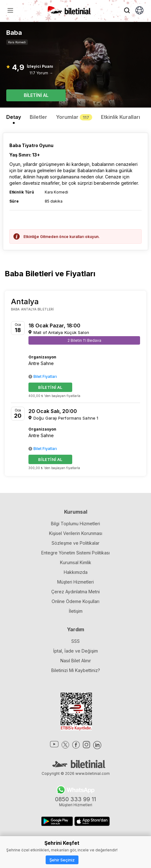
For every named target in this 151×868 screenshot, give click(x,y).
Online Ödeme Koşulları (75, 601)
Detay (14, 117)
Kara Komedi (17, 42)
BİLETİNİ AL (36, 95)
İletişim (76, 611)
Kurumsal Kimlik (76, 562)
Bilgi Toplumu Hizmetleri (75, 524)
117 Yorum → (41, 73)
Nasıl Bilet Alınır (76, 661)
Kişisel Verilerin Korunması (76, 533)
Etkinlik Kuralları (121, 117)
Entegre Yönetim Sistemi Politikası (75, 553)
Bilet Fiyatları (43, 376)
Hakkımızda (76, 572)
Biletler (38, 117)
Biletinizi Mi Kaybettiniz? (76, 670)
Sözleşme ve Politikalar (75, 543)
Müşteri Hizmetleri (75, 582)
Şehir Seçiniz (62, 860)
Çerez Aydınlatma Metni (75, 592)
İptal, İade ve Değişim (75, 651)
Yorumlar (74, 117)
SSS (75, 641)
